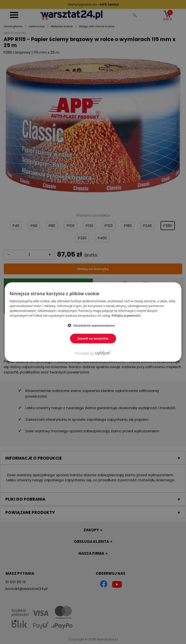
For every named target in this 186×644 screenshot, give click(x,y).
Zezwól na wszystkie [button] (93, 338)
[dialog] (93, 322)
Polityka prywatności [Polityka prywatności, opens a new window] (126, 315)
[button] (93, 325)
